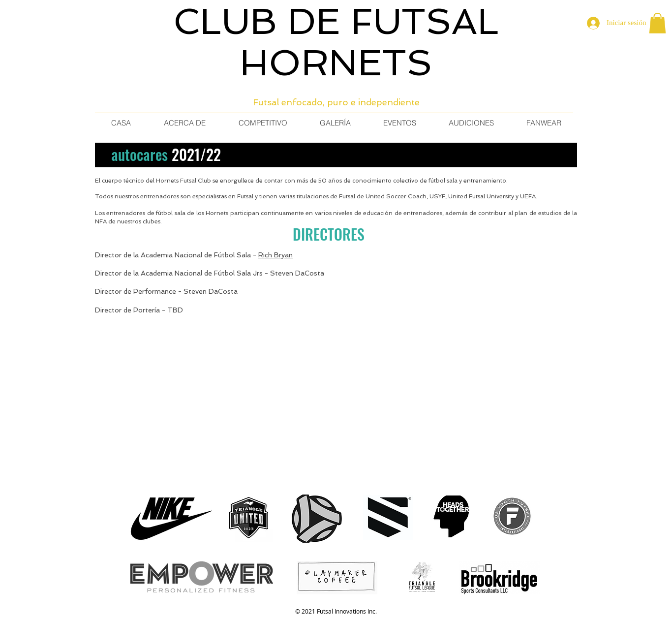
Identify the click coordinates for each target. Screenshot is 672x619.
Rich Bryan (275, 255)
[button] (657, 23)
